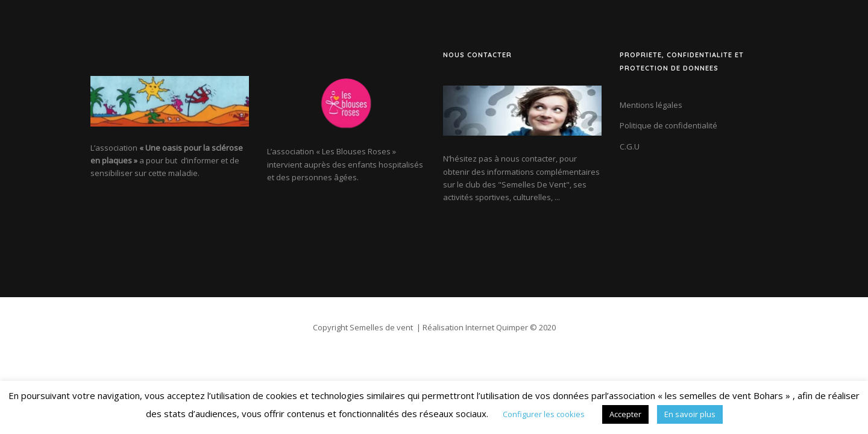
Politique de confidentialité (668, 125)
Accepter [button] (625, 414)
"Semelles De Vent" (534, 184)
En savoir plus (690, 414)
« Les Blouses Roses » (356, 151)
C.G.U (630, 146)
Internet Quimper (497, 327)
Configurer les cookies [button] (544, 414)
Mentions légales (651, 105)
